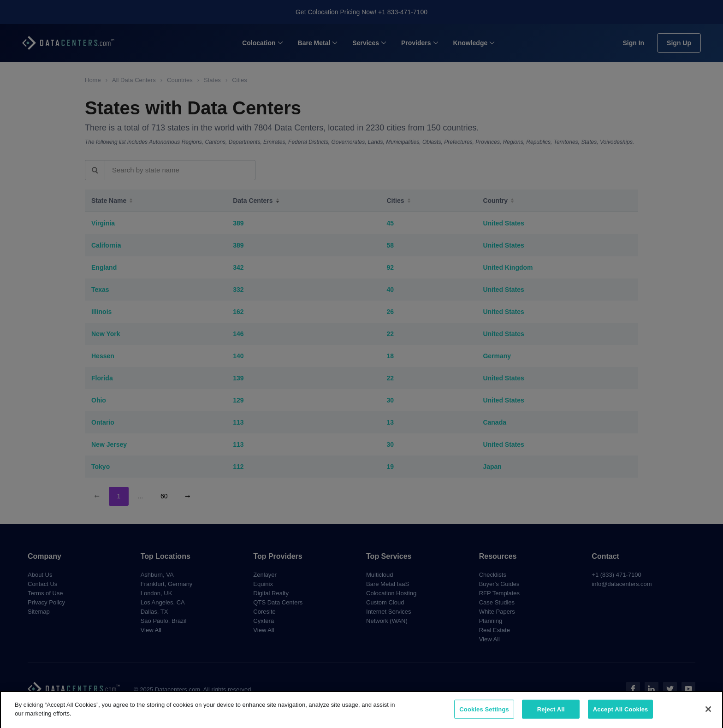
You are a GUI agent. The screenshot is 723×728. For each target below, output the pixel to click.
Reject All (551, 715)
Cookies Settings (484, 715)
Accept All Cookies (621, 715)
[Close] (708, 715)
